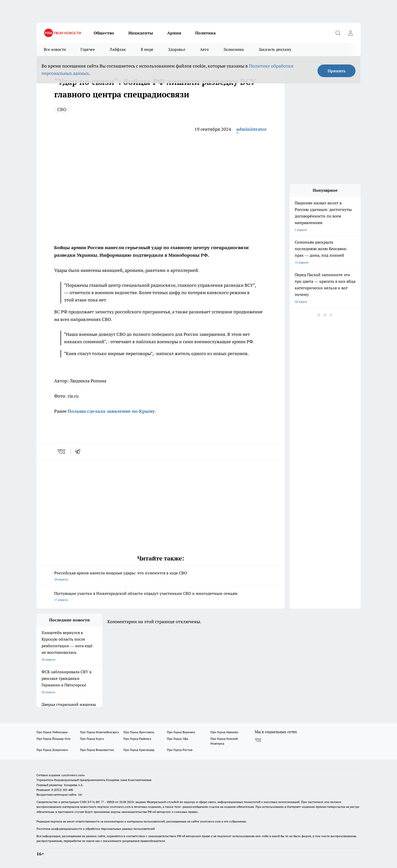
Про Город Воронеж (181, 732)
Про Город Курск (92, 739)
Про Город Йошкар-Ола (53, 739)
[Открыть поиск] (338, 33)
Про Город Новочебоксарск (100, 732)
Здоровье (177, 49)
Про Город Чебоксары (52, 732)
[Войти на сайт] (350, 33)
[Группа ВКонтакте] (258, 740)
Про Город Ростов (180, 750)
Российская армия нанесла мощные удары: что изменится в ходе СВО (161, 577)
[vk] (62, 451)
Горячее (88, 49)
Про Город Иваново (224, 732)
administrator (252, 129)
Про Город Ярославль (139, 732)
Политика (205, 33)
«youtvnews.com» (73, 775)
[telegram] (79, 451)
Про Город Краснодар (139, 750)
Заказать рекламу (275, 49)
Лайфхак (118, 49)
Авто (204, 49)
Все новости (55, 49)
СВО (62, 109)
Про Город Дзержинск (52, 750)
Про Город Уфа (177, 739)
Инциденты (141, 33)
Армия (174, 33)
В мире (147, 49)
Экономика (234, 49)
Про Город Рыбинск (137, 739)
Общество (104, 33)
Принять (337, 71)
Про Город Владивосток (97, 750)
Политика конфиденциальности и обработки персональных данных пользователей (96, 829)
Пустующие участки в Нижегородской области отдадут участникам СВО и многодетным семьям (161, 597)
